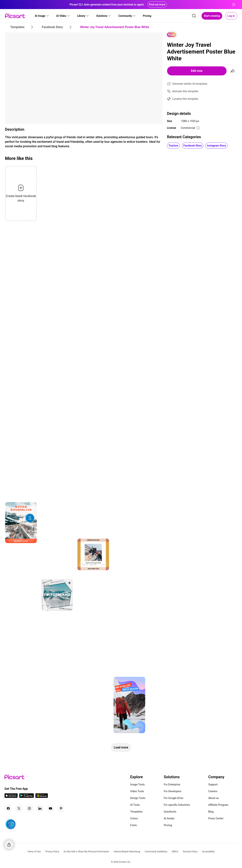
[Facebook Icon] (8, 808)
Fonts (133, 825)
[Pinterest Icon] (61, 808)
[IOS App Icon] (11, 797)
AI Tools (135, 805)
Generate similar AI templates (190, 84)
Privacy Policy (52, 852)
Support (213, 784)
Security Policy (190, 852)
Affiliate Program (218, 805)
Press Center (216, 818)
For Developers (173, 791)
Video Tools (137, 791)
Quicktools (170, 812)
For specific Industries (177, 805)
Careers (213, 791)
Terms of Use (34, 852)
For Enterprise (172, 784)
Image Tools (137, 784)
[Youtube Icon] (50, 808)
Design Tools (138, 798)
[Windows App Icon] (42, 797)
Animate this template (185, 91)
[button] (42, 16)
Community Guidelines (156, 852)
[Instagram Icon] (29, 808)
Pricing (168, 825)
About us (214, 798)
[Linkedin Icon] (40, 808)
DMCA (175, 852)
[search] (194, 16)
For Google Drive (173, 798)
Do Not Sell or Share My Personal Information (86, 852)
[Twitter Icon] (19, 808)
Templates (136, 812)
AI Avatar (169, 818)
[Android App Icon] (27, 797)
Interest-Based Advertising (127, 852)
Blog (211, 812)
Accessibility (208, 852)
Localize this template (185, 99)
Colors (134, 818)
